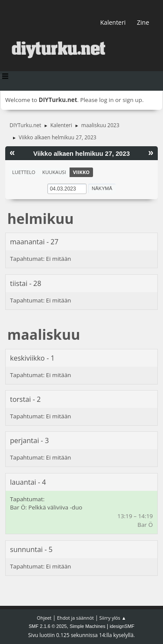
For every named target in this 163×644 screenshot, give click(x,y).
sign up (132, 100)
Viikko (81, 172)
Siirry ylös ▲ (113, 618)
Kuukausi (54, 172)
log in (106, 100)
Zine (143, 22)
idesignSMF (122, 626)
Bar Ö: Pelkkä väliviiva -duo (46, 507)
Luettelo (24, 172)
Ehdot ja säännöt (75, 618)
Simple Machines (87, 626)
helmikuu (41, 218)
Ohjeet (44, 618)
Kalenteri (113, 22)
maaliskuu (44, 334)
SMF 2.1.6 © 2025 (48, 626)
